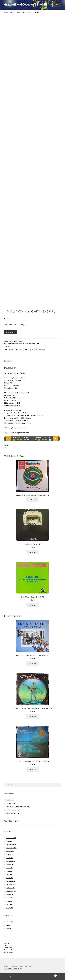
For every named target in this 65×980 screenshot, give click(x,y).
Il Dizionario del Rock (13, 810)
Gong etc (13, 12)
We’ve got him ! (11, 803)
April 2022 (9, 875)
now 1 (30, 343)
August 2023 (10, 851)
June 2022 (9, 868)
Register (7, 943)
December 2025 (11, 838)
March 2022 (10, 878)
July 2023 (9, 855)
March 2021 (10, 908)
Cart (50, 975)
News (8, 925)
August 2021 (10, 894)
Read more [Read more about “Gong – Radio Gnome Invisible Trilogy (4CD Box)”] (32, 499)
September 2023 (11, 848)
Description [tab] (8, 361)
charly (9, 343)
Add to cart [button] (32, 552)
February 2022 (11, 881)
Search (33, 977)
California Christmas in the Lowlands (18, 807)
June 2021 (9, 898)
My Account (11, 977)
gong (17, 343)
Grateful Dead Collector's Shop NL (26, 4)
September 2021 (11, 891)
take (34, 343)
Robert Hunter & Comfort (14, 813)
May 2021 (9, 901)
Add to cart (10, 332)
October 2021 (11, 888)
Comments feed (9, 950)
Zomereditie (10, 800)
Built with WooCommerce (13, 969)
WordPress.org (9, 952)
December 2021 (11, 884)
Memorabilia (10, 922)
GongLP (20, 12)
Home (7, 12)
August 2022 (10, 864)
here (21, 343)
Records (9, 929)
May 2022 (9, 871)
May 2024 (9, 841)
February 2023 (11, 861)
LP (23, 343)
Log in (6, 945)
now (26, 343)
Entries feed (8, 948)
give (13, 343)
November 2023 (11, 844)
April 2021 (9, 904)
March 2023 (10, 858)
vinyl (37, 343)
